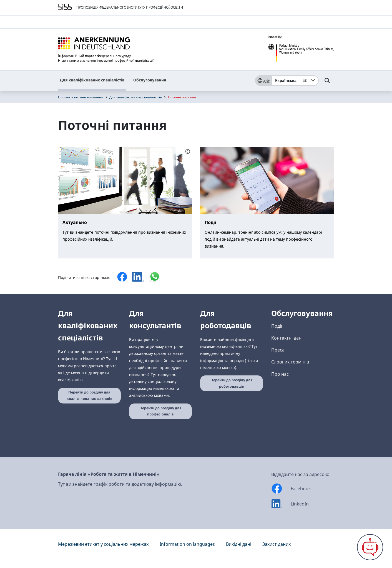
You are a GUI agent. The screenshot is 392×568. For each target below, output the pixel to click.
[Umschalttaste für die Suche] (327, 83)
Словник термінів (290, 362)
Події (277, 326)
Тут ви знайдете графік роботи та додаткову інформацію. (120, 484)
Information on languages (187, 544)
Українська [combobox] (292, 81)
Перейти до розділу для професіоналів (160, 411)
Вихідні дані (239, 544)
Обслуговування (150, 80)
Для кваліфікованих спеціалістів (92, 80)
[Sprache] (263, 81)
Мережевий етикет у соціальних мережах (103, 544)
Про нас (280, 374)
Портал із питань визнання (81, 97)
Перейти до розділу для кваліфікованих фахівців (90, 395)
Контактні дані (287, 338)
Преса (278, 350)
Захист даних (277, 544)
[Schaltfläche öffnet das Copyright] (188, 151)
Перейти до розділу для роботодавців (232, 383)
